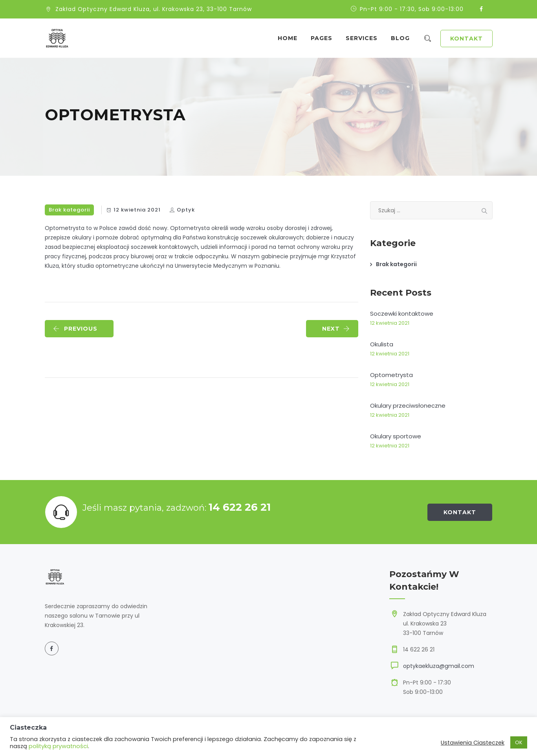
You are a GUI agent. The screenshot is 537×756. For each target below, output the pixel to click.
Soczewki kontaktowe (402, 314)
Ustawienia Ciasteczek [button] (473, 743)
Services (365, 38)
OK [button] (519, 742)
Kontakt (466, 39)
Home (291, 38)
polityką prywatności (58, 746)
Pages (325, 38)
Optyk (186, 210)
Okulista (382, 344)
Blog (404, 38)
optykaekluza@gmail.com (439, 666)
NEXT (336, 329)
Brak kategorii (69, 210)
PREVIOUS (75, 329)
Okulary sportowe (396, 436)
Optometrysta (391, 375)
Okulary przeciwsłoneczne (408, 406)
